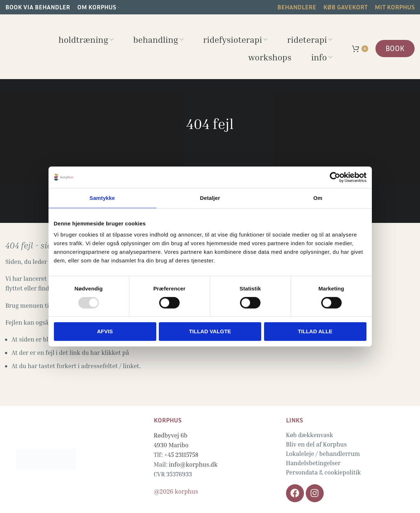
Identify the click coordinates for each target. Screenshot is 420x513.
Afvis (105, 331)
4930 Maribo (171, 445)
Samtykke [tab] (102, 198)
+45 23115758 (181, 455)
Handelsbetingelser (313, 463)
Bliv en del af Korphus (316, 444)
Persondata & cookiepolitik (324, 472)
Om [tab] (318, 198)
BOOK (395, 48)
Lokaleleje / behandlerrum (323, 454)
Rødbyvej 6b (171, 435)
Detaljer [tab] (210, 198)
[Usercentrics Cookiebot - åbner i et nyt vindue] (335, 177)
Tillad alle (315, 331)
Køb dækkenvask (310, 435)
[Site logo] (6, 47)
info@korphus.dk (193, 464)
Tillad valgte (210, 331)
